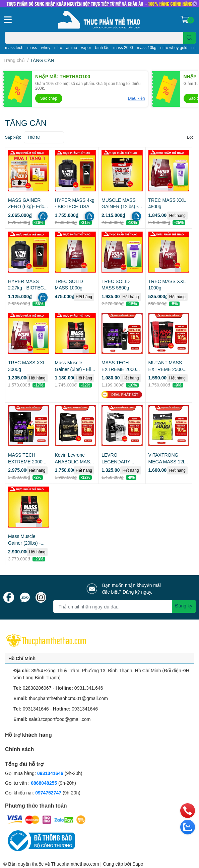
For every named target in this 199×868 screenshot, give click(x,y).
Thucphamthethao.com (75, 864)
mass (32, 48)
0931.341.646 (89, 688)
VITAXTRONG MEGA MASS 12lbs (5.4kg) (169, 461)
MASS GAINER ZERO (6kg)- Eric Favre (26, 207)
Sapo (138, 864)
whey (46, 48)
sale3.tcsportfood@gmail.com (60, 719)
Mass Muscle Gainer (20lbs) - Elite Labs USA (24, 543)
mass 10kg (147, 48)
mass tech (14, 48)
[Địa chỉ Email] (125, 606)
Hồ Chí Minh (22, 658)
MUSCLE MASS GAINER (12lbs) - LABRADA (120, 207)
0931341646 (36, 709)
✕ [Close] (195, 4)
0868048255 (44, 783)
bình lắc (102, 48)
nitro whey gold (174, 48)
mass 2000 (123, 48)
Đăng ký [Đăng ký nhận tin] (184, 606)
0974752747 (49, 793)
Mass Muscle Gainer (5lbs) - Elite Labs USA (75, 369)
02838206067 (37, 688)
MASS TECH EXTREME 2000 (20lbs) (25, 461)
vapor (86, 48)
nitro (58, 48)
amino (72, 48)
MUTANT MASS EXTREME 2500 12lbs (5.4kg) (166, 369)
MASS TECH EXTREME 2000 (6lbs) (119, 369)
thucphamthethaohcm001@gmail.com (68, 698)
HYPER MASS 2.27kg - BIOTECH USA (28, 288)
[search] (189, 38)
